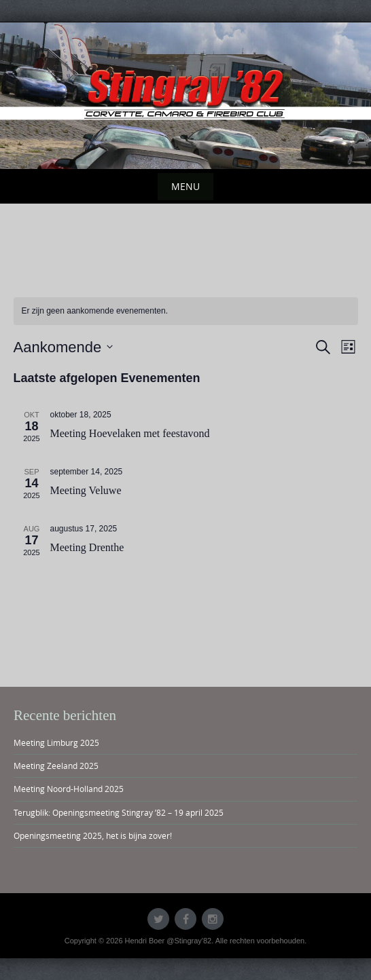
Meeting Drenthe (87, 547)
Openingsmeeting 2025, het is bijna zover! (93, 835)
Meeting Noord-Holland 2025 (69, 789)
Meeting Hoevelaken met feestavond (130, 433)
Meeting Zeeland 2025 (56, 766)
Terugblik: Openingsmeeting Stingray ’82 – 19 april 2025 (119, 812)
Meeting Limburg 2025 (56, 742)
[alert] (186, 311)
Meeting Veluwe (86, 490)
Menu (185, 186)
